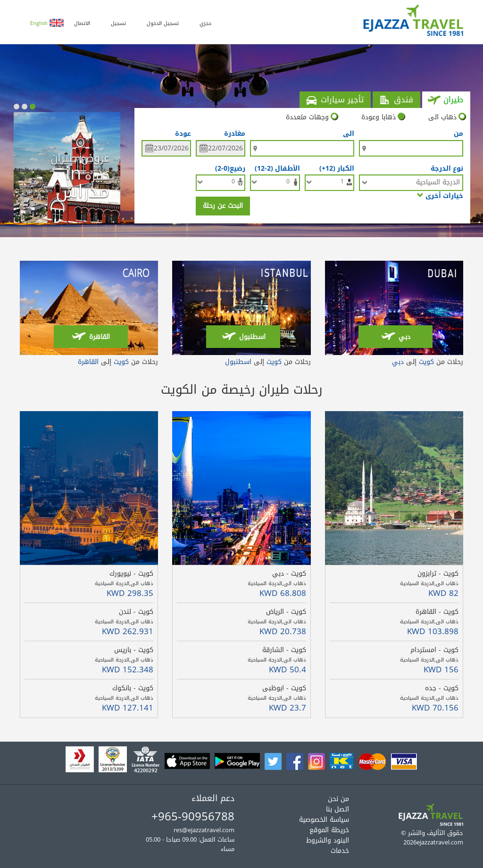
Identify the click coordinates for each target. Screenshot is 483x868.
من (458, 134)
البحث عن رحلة (223, 206)
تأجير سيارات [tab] (334, 100)
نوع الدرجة (447, 168)
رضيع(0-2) (228, 168)
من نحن (338, 799)
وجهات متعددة (312, 117)
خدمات (340, 851)
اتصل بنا (337, 809)
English (47, 23)
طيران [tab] (446, 100)
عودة (183, 134)
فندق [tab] (396, 100)
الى (349, 134)
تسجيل (118, 23)
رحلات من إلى (428, 362)
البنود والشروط (328, 840)
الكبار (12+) (335, 168)
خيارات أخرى (440, 195)
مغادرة (235, 134)
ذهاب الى (447, 117)
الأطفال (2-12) (275, 168)
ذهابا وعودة (383, 117)
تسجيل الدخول (163, 23)
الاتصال (82, 23)
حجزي (205, 23)
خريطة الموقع (329, 830)
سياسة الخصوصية (324, 820)
